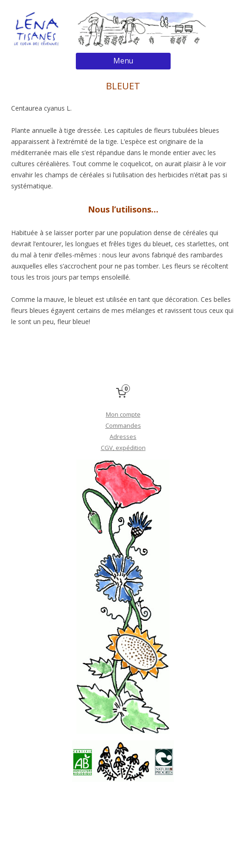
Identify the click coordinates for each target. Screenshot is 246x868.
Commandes (123, 425)
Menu (123, 61)
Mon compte (123, 414)
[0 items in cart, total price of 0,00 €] (123, 393)
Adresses (123, 437)
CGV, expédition (123, 448)
